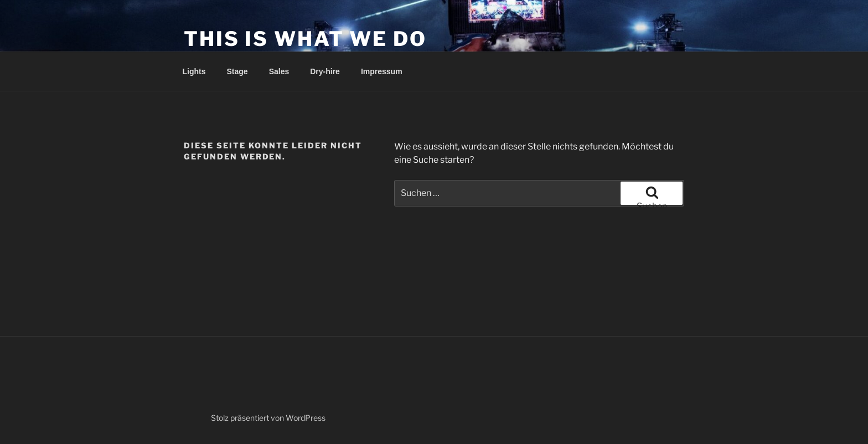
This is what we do (305, 39)
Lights (194, 71)
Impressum (382, 71)
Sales (279, 71)
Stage (237, 71)
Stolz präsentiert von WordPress (268, 418)
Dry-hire (325, 71)
